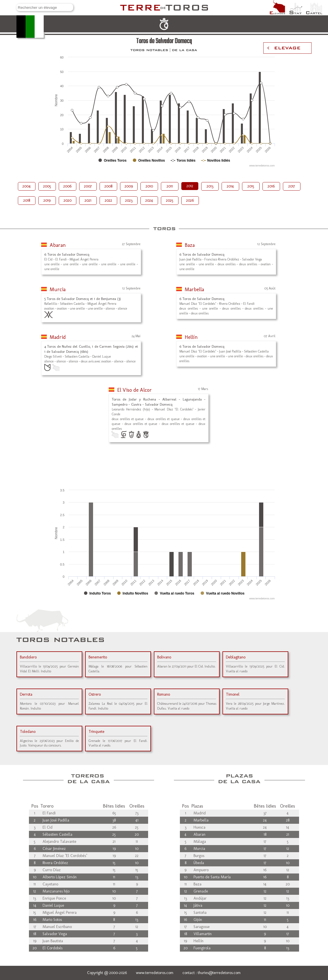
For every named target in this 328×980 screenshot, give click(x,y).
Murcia (58, 289)
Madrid (58, 337)
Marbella (194, 289)
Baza (190, 245)
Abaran (58, 245)
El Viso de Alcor (134, 390)
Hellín (191, 337)
